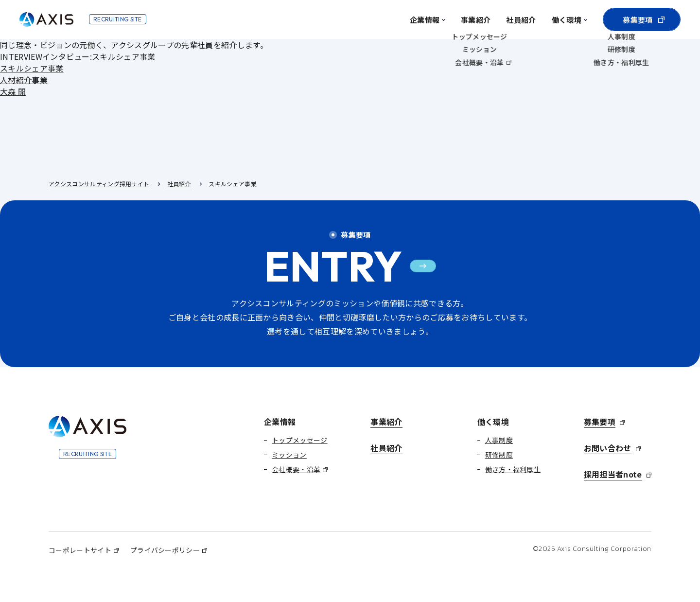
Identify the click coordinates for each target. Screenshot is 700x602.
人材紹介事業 (24, 80)
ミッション (289, 455)
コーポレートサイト (80, 550)
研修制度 (499, 455)
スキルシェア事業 (32, 68)
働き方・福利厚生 (513, 469)
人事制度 (499, 440)
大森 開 (13, 91)
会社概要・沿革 (296, 469)
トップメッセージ (300, 440)
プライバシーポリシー (165, 550)
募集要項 (638, 20)
